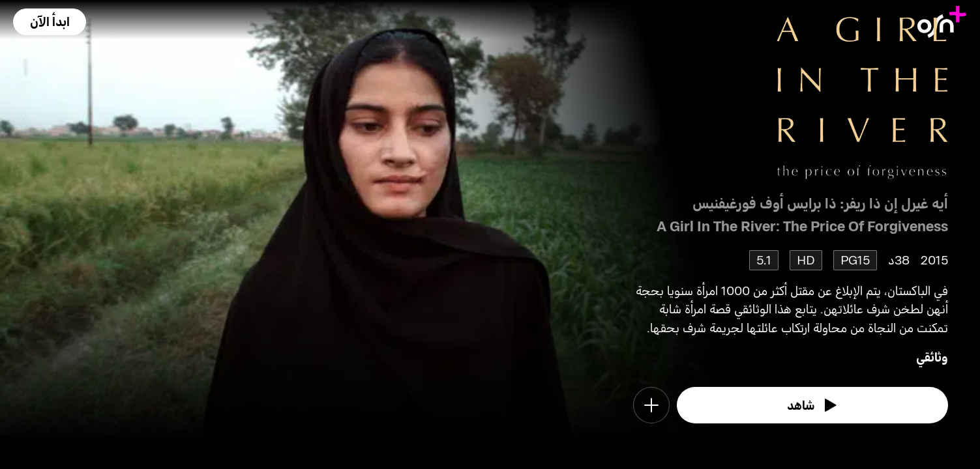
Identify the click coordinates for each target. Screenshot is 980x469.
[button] (50, 22)
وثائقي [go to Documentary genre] (932, 357)
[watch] (812, 405)
